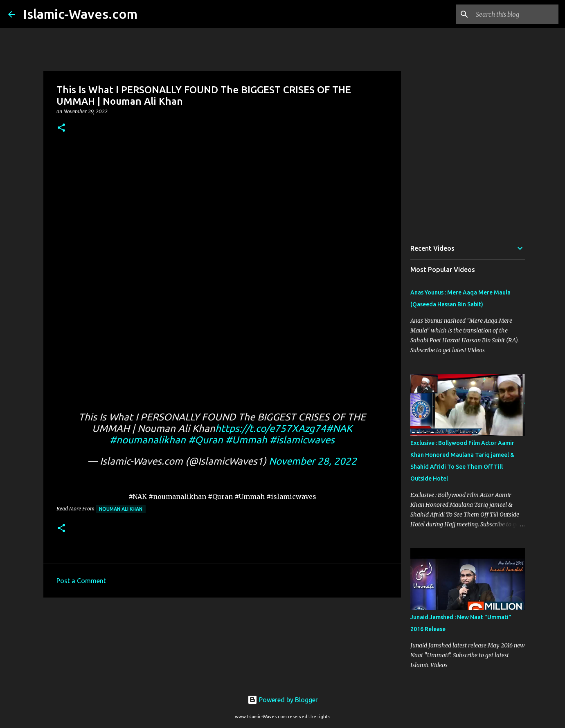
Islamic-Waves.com (80, 14)
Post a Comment (81, 581)
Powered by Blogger (283, 700)
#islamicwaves (302, 440)
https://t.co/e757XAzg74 (271, 428)
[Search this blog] (515, 14)
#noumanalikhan (148, 440)
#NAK (339, 428)
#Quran (206, 440)
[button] (61, 128)
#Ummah (246, 440)
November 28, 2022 (313, 461)
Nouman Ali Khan (121, 509)
